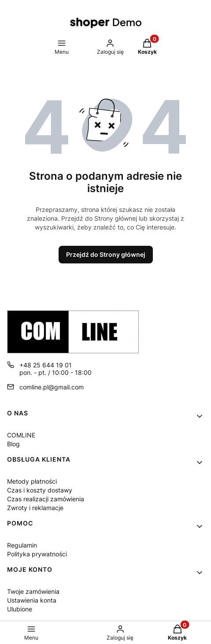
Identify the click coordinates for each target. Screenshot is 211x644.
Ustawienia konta (32, 600)
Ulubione (20, 609)
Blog (13, 444)
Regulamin (22, 545)
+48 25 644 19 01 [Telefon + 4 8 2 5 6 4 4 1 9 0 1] (46, 365)
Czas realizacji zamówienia (46, 499)
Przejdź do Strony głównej (106, 254)
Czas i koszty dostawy (40, 490)
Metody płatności (32, 481)
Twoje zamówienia (33, 591)
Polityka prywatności (37, 554)
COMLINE (21, 435)
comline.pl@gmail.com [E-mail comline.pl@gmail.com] (52, 387)
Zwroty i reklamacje (35, 508)
